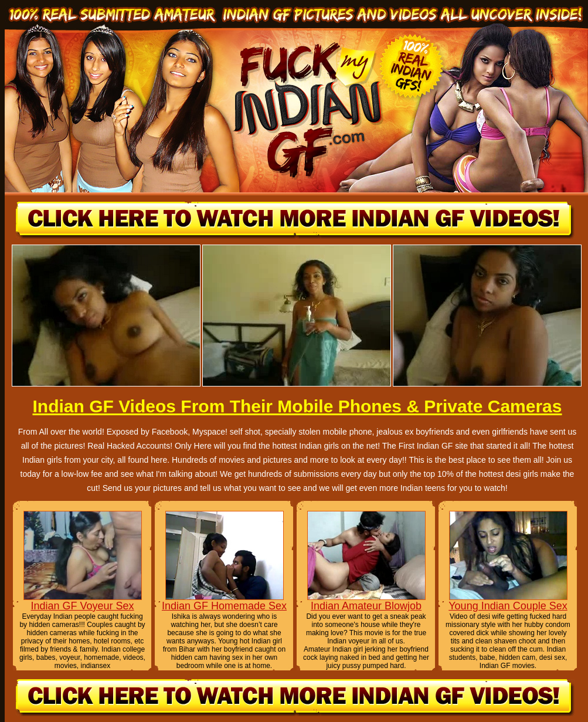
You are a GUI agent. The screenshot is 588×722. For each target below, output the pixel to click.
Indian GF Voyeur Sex (82, 606)
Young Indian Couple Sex (508, 606)
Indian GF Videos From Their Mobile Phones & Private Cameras (297, 406)
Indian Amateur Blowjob (366, 606)
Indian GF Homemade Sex (224, 606)
